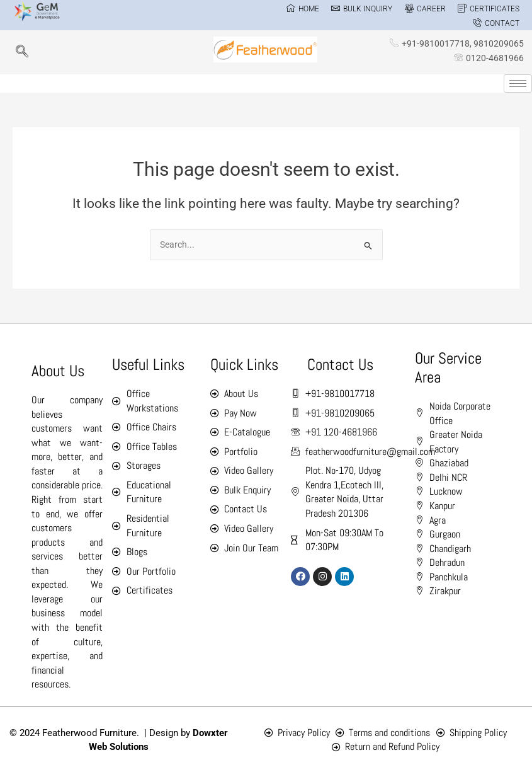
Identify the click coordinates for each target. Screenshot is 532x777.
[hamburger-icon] (518, 83)
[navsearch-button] (22, 52)
